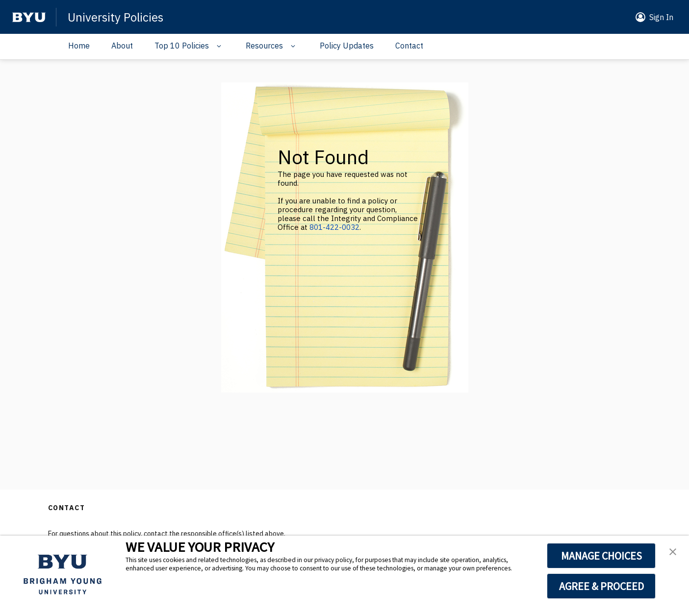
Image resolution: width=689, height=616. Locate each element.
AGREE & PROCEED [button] (601, 586)
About (122, 46)
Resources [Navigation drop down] (264, 46)
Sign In (661, 17)
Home (79, 46)
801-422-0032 (334, 227)
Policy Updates (347, 46)
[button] (652, 17)
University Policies (115, 17)
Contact (409, 46)
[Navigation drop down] (217, 46)
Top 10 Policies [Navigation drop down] (182, 46)
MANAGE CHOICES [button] (601, 556)
